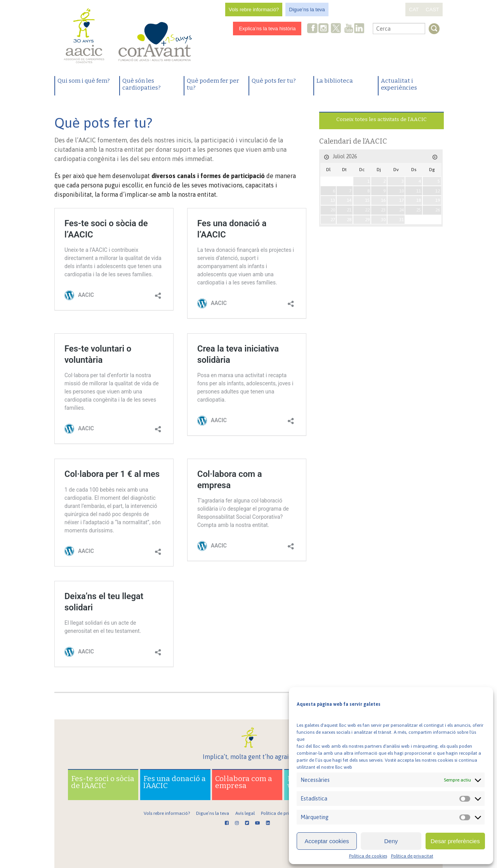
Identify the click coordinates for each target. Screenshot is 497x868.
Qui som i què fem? (84, 81)
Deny (391, 841)
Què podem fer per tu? (213, 84)
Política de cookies (368, 856)
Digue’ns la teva (307, 10)
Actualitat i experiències (399, 84)
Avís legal (245, 813)
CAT (414, 10)
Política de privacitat (412, 856)
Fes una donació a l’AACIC (175, 782)
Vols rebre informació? (254, 10)
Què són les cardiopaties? (142, 84)
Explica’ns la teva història (267, 29)
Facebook (313, 29)
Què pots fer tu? (274, 81)
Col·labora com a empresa (244, 782)
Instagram (324, 29)
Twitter (336, 29)
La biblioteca (335, 81)
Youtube (349, 29)
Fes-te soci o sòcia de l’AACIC (103, 782)
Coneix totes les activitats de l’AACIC (381, 119)
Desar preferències (455, 841)
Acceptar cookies (327, 841)
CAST (432, 10)
